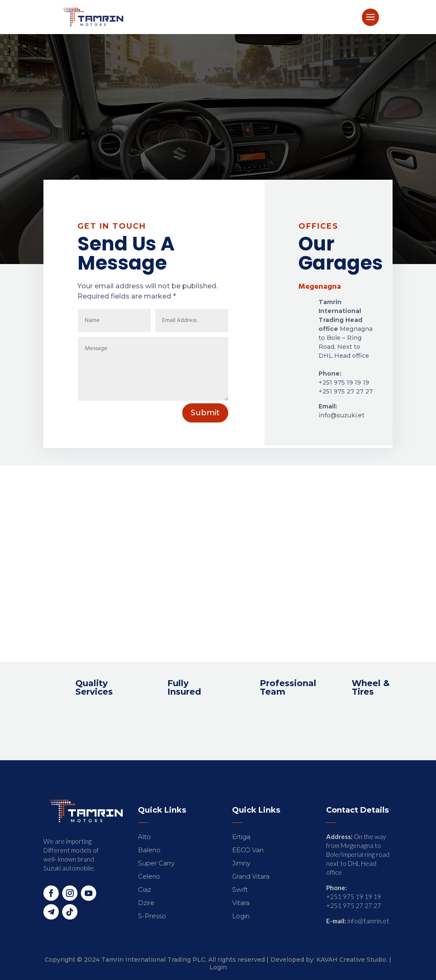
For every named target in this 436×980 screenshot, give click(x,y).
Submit (205, 413)
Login (218, 967)
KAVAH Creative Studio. (352, 960)
